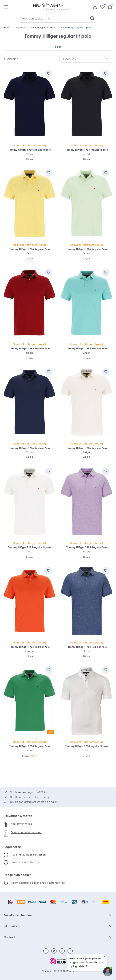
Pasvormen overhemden (26, 832)
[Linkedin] (62, 951)
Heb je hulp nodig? (17, 875)
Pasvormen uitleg (21, 824)
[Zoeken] (92, 18)
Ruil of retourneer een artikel (28, 855)
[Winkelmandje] (109, 7)
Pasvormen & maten (18, 816)
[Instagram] (70, 951)
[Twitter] (54, 951)
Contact (9, 937)
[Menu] (6, 7)
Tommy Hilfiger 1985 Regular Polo (30, 249)
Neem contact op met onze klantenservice (38, 883)
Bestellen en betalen (18, 915)
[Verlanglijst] (101, 7)
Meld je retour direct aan (27, 862)
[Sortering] (86, 59)
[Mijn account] (94, 7)
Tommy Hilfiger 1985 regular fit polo (30, 150)
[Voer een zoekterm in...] (56, 18)
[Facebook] (46, 951)
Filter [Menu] (58, 47)
